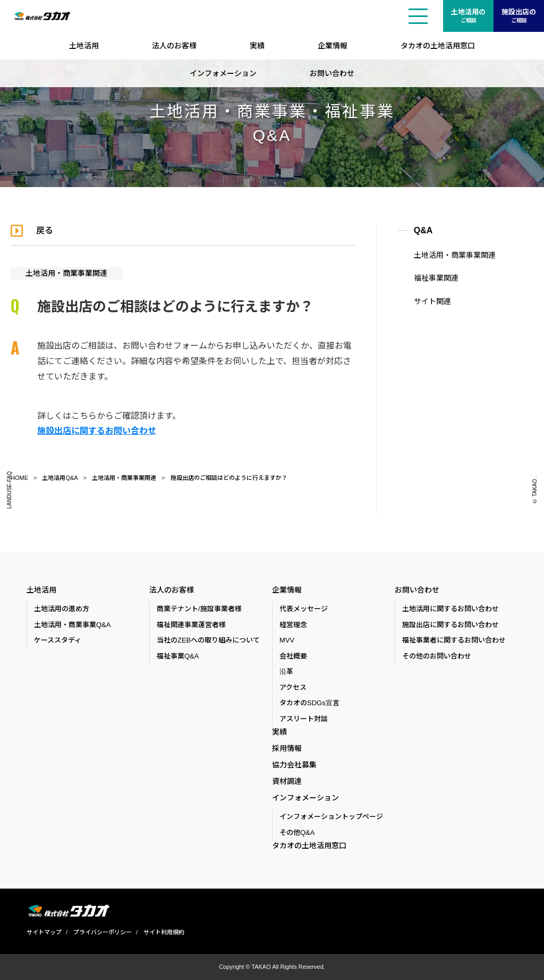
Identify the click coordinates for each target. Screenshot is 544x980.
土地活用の (468, 16)
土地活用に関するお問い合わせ (450, 609)
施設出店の (519, 16)
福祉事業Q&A (178, 656)
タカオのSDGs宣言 (309, 703)
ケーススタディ (58, 640)
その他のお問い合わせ (437, 656)
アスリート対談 (304, 719)
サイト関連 (432, 301)
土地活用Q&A (60, 478)
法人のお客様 (174, 46)
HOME (19, 478)
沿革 (286, 671)
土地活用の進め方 (62, 609)
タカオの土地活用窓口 (438, 46)
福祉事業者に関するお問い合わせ (454, 640)
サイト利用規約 (164, 932)
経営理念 (293, 625)
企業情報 (333, 46)
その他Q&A (297, 833)
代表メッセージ (304, 609)
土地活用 (84, 46)
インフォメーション (223, 73)
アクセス (293, 687)
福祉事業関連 (436, 278)
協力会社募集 (294, 765)
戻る (45, 230)
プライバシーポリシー (103, 932)
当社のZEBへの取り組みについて (208, 640)
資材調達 (287, 781)
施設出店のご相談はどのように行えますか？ (229, 478)
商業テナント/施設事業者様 (199, 609)
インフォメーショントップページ (331, 817)
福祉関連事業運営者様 (191, 625)
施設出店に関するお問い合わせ (97, 431)
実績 (257, 46)
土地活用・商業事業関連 (66, 273)
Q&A (423, 230)
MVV (287, 640)
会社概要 (293, 656)
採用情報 (287, 748)
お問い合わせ (332, 73)
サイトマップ (44, 932)
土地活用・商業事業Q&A (72, 625)
